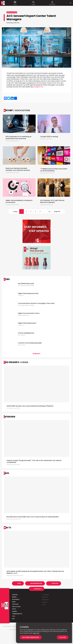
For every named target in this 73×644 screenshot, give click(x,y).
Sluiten (63, 637)
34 (50, 211)
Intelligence (16, 599)
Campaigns (46, 595)
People (14, 609)
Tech (14, 616)
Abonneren (52, 3)
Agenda (45, 602)
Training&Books (17, 614)
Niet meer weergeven (31, 637)
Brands (14, 597)
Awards (15, 611)
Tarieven (55, 583)
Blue (13, 619)
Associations (16, 607)
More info (37, 354)
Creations (15, 604)
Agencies (15, 595)
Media (14, 602)
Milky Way (45, 597)
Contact (38, 589)
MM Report (45, 600)
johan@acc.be (38, 87)
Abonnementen (36, 583)
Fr (70, 3)
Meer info (36, 633)
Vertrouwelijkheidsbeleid (10, 626)
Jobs (19, 583)
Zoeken (33, 3)
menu (15, 3)
